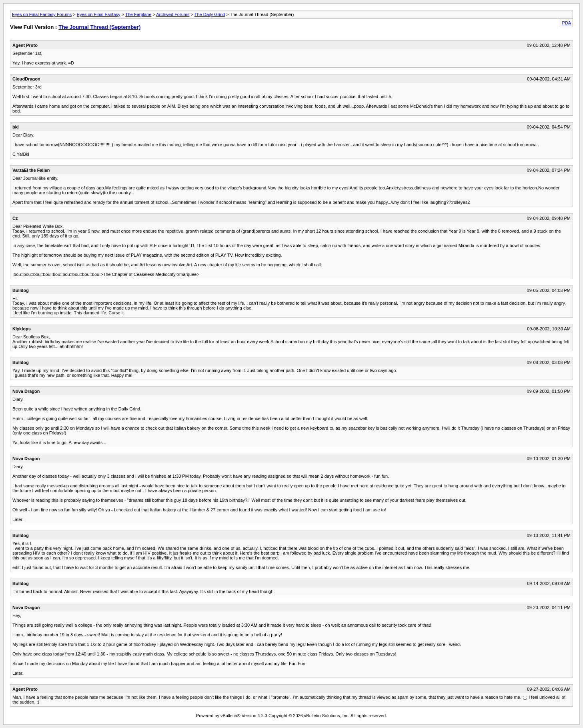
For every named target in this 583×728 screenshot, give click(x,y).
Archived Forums (173, 14)
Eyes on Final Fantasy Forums (42, 14)
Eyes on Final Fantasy (99, 14)
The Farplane (138, 14)
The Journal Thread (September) (99, 27)
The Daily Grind (210, 14)
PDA (566, 23)
